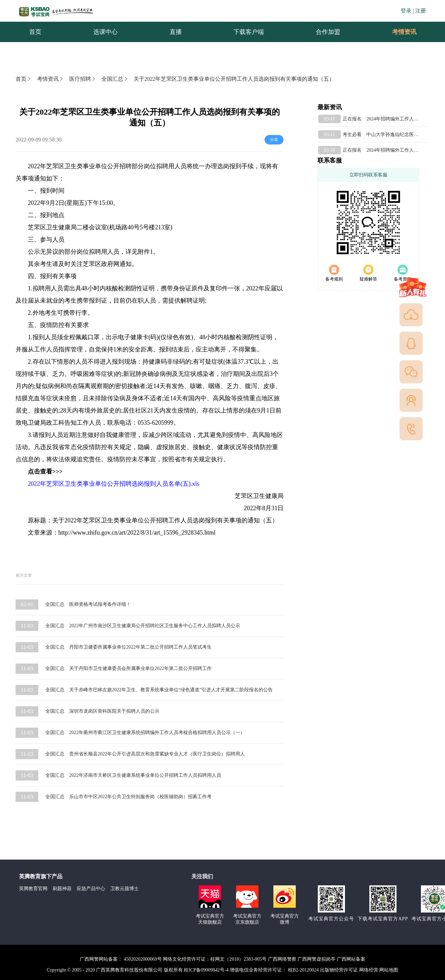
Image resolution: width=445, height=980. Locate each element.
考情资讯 (399, 32)
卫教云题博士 (124, 889)
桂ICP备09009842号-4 (206, 970)
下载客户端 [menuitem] (249, 32)
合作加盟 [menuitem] (328, 32)
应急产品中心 (91, 889)
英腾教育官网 (33, 889)
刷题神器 (62, 889)
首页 (24, 79)
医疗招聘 (83, 79)
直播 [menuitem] (176, 32)
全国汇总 (115, 79)
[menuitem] (404, 32)
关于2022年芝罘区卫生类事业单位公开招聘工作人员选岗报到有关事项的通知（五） (234, 79)
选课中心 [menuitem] (105, 32)
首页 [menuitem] (35, 32)
